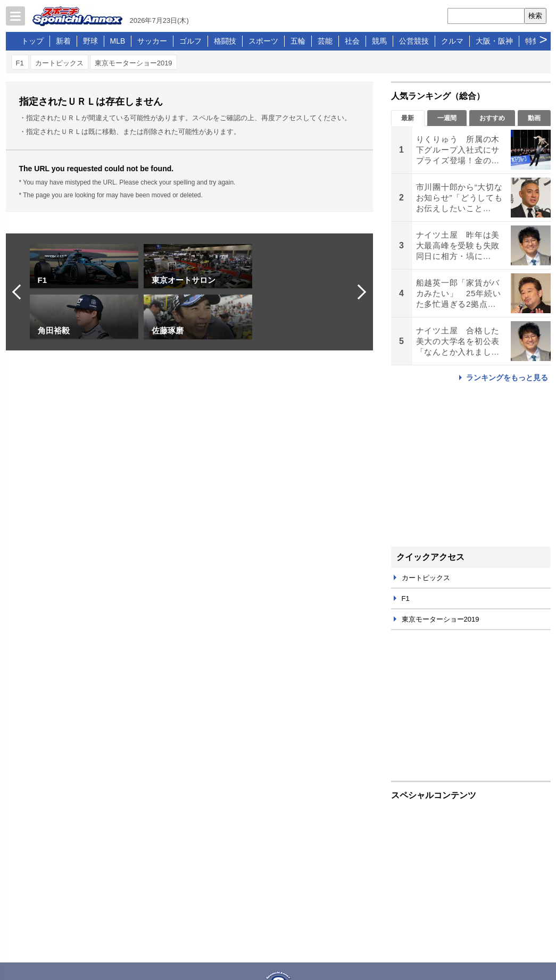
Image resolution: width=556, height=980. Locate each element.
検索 (535, 16)
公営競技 (414, 41)
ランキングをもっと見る (507, 378)
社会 (352, 41)
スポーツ (263, 41)
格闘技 (225, 41)
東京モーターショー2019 (134, 63)
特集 (533, 41)
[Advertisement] (471, 464)
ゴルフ (190, 41)
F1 (20, 63)
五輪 (298, 41)
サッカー (152, 41)
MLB (118, 41)
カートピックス (59, 63)
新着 (63, 41)
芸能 (325, 41)
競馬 (379, 41)
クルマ (452, 41)
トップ (32, 41)
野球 (90, 41)
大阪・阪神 (494, 41)
